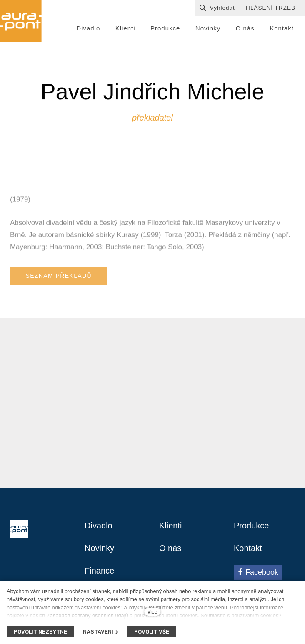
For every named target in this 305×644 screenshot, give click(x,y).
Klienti (170, 526)
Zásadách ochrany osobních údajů (87, 615)
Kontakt (248, 548)
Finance (99, 571)
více (152, 612)
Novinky (99, 548)
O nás (170, 548)
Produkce (251, 526)
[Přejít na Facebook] (258, 573)
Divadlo (99, 526)
